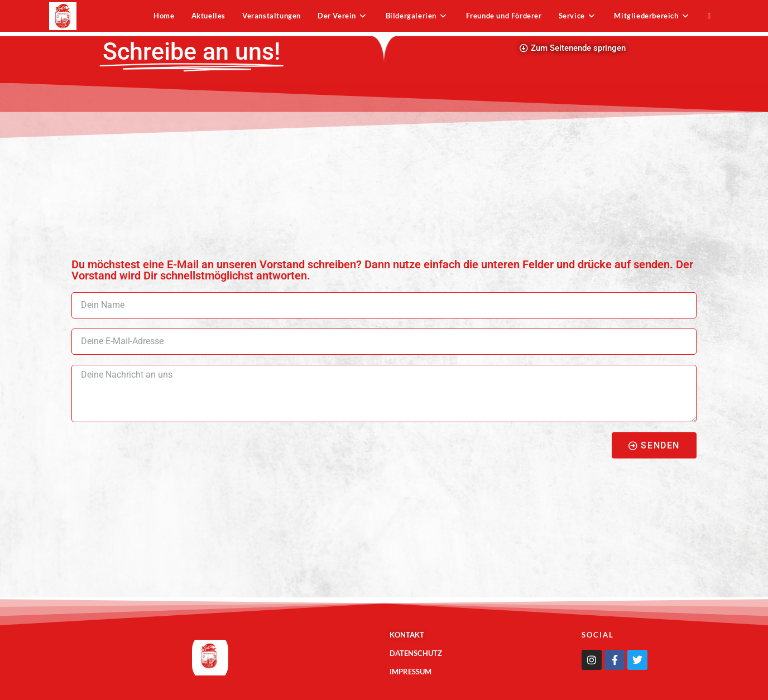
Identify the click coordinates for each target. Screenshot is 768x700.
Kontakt (407, 635)
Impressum (411, 672)
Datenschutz (416, 653)
